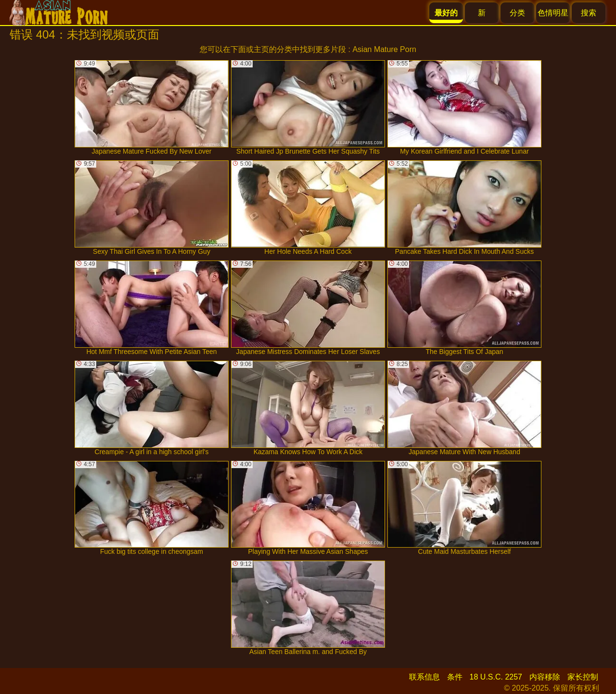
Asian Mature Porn (384, 49)
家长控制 (583, 677)
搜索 (589, 13)
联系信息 (424, 677)
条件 (455, 677)
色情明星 (553, 13)
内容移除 (545, 677)
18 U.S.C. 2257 (496, 677)
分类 (517, 13)
